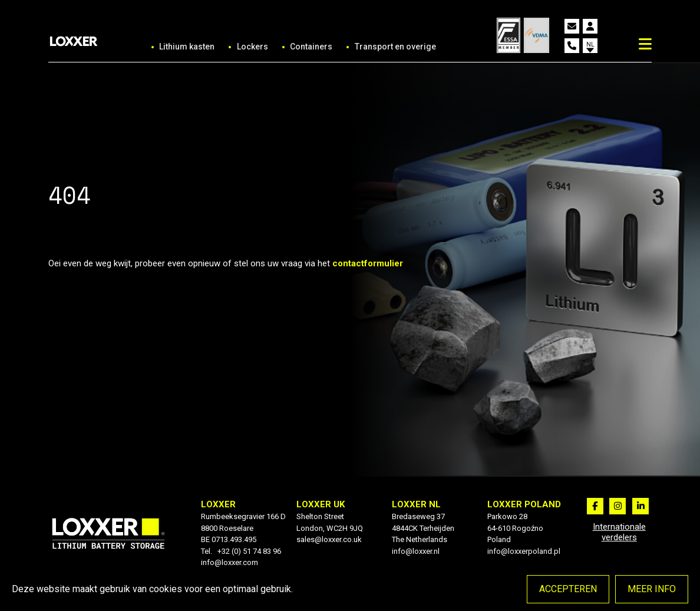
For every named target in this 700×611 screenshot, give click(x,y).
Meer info (652, 589)
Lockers (252, 47)
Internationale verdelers (619, 532)
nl (590, 44)
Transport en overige (395, 47)
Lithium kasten (187, 47)
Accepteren (568, 589)
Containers (311, 47)
